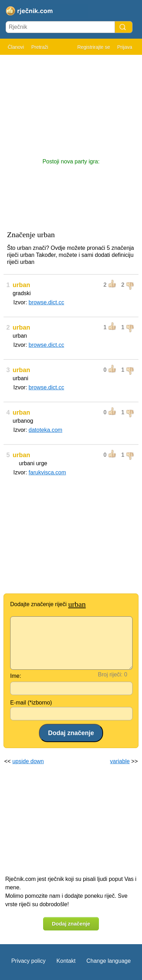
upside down (28, 761)
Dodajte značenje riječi (48, 604)
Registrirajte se (93, 47)
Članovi (16, 47)
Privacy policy (28, 961)
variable (120, 761)
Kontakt (66, 961)
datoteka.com (46, 430)
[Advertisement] (71, 103)
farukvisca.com (48, 472)
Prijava (125, 47)
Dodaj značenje (71, 924)
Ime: (16, 676)
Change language (108, 961)
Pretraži (40, 47)
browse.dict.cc (46, 302)
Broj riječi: (110, 674)
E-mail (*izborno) (31, 703)
